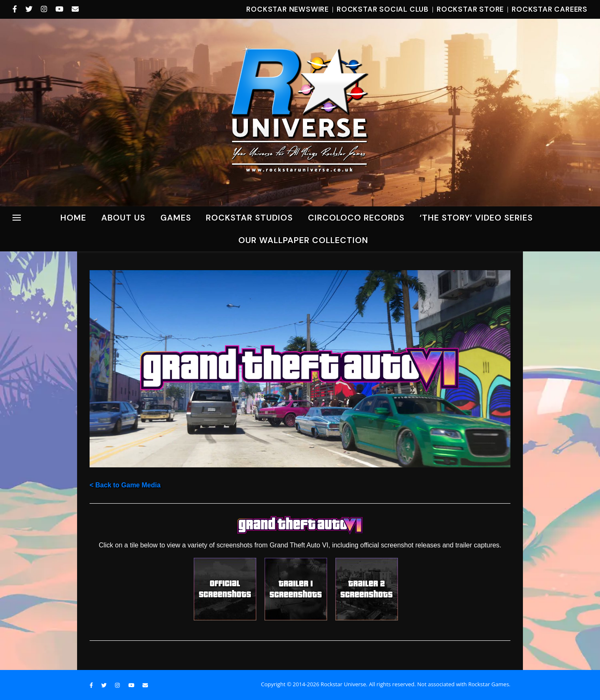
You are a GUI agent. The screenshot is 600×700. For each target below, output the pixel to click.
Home (73, 218)
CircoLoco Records (356, 218)
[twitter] (30, 9)
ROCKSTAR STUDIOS (249, 218)
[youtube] (60, 9)
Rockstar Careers (550, 9)
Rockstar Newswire (287, 9)
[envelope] (75, 9)
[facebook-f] (16, 9)
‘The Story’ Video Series (476, 218)
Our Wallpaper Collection (303, 240)
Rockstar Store (470, 9)
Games (176, 218)
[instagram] (45, 9)
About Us (123, 218)
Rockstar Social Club (383, 9)
